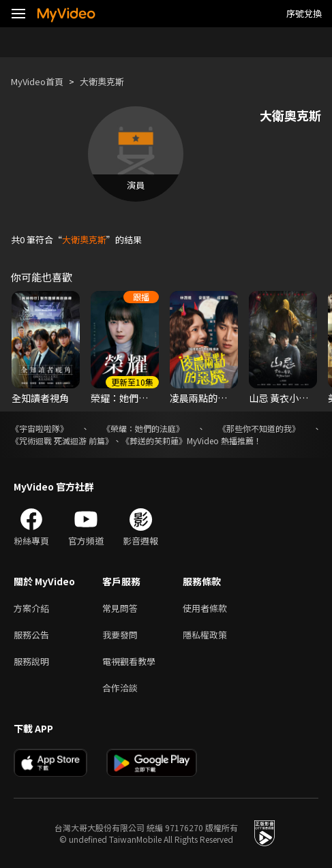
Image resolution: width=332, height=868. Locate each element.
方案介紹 (31, 608)
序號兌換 (304, 13)
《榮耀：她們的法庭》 (143, 428)
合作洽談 (120, 688)
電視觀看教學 (129, 661)
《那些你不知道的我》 (259, 428)
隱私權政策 (205, 635)
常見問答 (120, 608)
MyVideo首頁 (37, 81)
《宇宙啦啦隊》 (40, 428)
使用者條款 (205, 608)
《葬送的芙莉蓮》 (154, 440)
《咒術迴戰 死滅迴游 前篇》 (62, 440)
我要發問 (120, 635)
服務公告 (31, 635)
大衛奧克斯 (102, 81)
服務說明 (31, 661)
